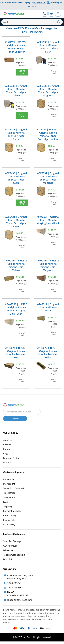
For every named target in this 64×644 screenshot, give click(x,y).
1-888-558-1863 (15, 588)
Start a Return (10, 497)
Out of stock (54, 72)
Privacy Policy (10, 520)
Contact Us (9, 479)
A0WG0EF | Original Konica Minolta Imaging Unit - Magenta (48, 265)
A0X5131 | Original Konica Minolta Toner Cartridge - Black (16, 134)
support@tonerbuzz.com (20, 600)
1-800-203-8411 (15, 583)
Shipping (8, 506)
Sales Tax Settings (12, 541)
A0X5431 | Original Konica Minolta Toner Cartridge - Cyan (16, 222)
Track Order (9, 493)
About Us (8, 440)
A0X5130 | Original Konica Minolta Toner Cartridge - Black (48, 47)
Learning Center (11, 458)
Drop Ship (8, 559)
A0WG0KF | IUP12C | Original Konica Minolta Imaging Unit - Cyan (16, 309)
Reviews (7, 444)
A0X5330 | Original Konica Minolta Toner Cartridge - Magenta (48, 91)
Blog (5, 454)
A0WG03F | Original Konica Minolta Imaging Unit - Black (48, 220)
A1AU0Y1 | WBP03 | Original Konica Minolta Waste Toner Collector (16, 47)
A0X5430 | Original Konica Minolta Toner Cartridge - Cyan (16, 178)
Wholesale (8, 550)
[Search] (32, 22)
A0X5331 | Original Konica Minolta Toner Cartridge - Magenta (48, 178)
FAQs (6, 502)
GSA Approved (10, 546)
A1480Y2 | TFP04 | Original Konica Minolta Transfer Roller (48, 353)
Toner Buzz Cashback (14, 488)
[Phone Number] (45, 14)
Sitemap (7, 463)
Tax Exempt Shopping (14, 555)
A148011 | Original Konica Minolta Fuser (48, 307)
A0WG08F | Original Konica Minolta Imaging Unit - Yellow (16, 265)
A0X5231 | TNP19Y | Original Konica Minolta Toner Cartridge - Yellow (48, 134)
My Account (9, 484)
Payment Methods (12, 511)
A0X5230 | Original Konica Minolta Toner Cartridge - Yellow (16, 91)
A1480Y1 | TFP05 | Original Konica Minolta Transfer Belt (16, 353)
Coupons (8, 449)
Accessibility (9, 525)
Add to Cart (22, 72)
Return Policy (10, 515)
